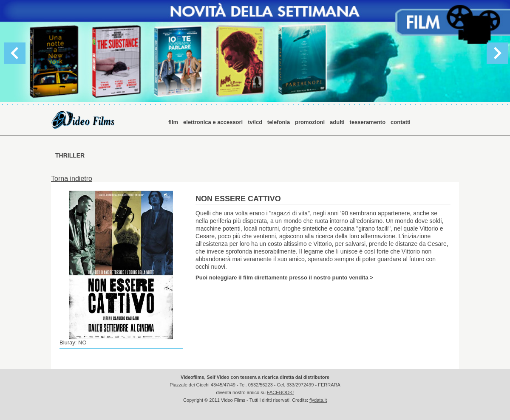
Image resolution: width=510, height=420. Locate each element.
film (173, 122)
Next (497, 53)
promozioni (310, 122)
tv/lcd (256, 122)
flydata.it (318, 400)
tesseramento (368, 122)
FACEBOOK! (280, 392)
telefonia (279, 122)
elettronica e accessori (213, 122)
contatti (401, 122)
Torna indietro (72, 179)
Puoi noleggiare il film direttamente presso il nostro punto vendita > (284, 277)
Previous (15, 53)
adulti (337, 122)
